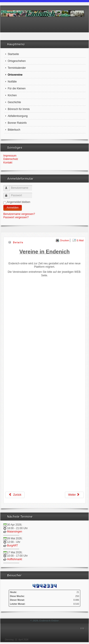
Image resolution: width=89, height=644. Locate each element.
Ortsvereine (15, 75)
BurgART (12, 546)
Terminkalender (17, 68)
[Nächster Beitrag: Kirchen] (74, 495)
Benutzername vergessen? (19, 214)
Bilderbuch (14, 130)
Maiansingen (15, 532)
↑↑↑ (82, 628)
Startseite (13, 54)
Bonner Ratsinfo (17, 123)
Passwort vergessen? (16, 217)
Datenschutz (11, 159)
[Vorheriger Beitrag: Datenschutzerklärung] (15, 495)
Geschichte (14, 102)
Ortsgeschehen (17, 61)
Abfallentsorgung (18, 116)
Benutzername (9, 186)
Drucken (62, 240)
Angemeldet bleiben (19, 202)
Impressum (10, 156)
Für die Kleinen (17, 88)
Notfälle (12, 82)
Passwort (9, 194)
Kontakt (8, 163)
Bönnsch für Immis (19, 109)
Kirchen (12, 95)
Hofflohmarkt (15, 559)
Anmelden (13, 208)
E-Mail (78, 240)
